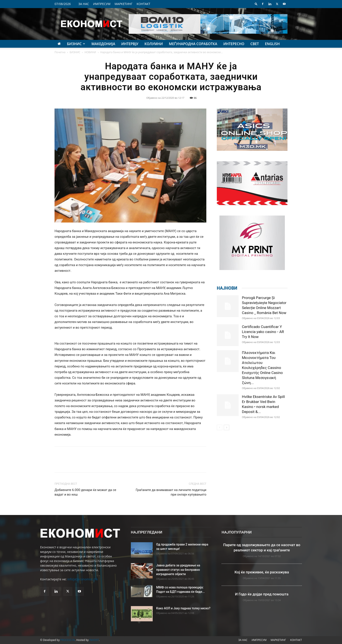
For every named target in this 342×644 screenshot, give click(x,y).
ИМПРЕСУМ (102, 4)
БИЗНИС (76, 44)
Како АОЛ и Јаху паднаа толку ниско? (183, 608)
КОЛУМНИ (154, 44)
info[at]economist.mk (83, 579)
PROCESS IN (68, 640)
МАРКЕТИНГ (123, 4)
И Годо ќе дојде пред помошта (262, 594)
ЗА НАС (84, 4)
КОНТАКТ (143, 4)
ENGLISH (272, 44)
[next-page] (227, 427)
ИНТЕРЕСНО (234, 44)
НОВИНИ (90, 52)
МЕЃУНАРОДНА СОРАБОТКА (193, 44)
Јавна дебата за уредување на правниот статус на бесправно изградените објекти (178, 570)
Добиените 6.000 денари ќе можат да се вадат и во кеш (85, 492)
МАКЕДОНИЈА (103, 44)
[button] (256, 4)
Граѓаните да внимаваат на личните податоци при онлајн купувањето (171, 492)
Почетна (60, 52)
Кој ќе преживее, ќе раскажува (262, 572)
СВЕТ (255, 44)
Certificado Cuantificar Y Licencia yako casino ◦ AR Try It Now (263, 332)
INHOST (94, 640)
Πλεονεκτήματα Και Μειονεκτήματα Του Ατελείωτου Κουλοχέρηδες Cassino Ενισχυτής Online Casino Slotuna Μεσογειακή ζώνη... (262, 368)
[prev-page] (220, 427)
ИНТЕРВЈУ (130, 44)
